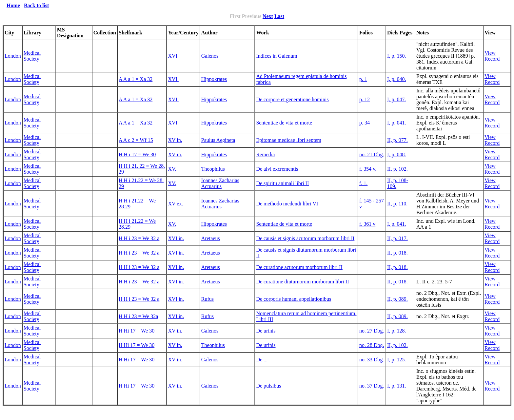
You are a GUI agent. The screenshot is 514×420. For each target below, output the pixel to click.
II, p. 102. (397, 169)
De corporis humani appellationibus (294, 299)
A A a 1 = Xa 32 (136, 79)
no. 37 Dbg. (372, 386)
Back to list (36, 5)
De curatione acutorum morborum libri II (299, 267)
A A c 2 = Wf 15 (136, 140)
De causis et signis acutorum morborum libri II (305, 238)
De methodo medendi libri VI (287, 204)
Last (279, 16)
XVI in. (176, 238)
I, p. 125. (396, 360)
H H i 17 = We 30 (137, 154)
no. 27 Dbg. (372, 331)
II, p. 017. (397, 238)
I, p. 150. (396, 56)
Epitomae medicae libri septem (289, 140)
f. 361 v (367, 224)
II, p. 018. (397, 253)
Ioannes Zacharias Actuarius (220, 183)
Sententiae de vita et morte (284, 123)
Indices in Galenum (277, 56)
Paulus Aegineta (218, 140)
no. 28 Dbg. (372, 345)
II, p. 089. (397, 299)
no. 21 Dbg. (372, 154)
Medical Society (32, 56)
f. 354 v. (368, 169)
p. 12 (365, 99)
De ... (262, 360)
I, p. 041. (396, 123)
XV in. (175, 140)
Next (268, 16)
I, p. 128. (396, 331)
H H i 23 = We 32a (138, 316)
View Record (492, 56)
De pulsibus (268, 386)
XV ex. (175, 204)
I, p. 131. (396, 386)
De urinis (266, 331)
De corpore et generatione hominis (292, 99)
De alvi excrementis (277, 169)
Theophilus (213, 169)
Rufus (208, 299)
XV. (172, 169)
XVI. (173, 56)
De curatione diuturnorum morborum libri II (302, 282)
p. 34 (365, 123)
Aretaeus (211, 238)
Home (13, 5)
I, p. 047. (396, 99)
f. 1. (363, 183)
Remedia (265, 154)
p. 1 (363, 79)
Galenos (210, 56)
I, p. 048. (396, 154)
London (13, 56)
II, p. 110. (397, 204)
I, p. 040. (396, 79)
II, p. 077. (397, 140)
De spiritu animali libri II (282, 183)
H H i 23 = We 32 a (139, 238)
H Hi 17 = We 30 (137, 331)
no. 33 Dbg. (372, 360)
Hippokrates (214, 79)
